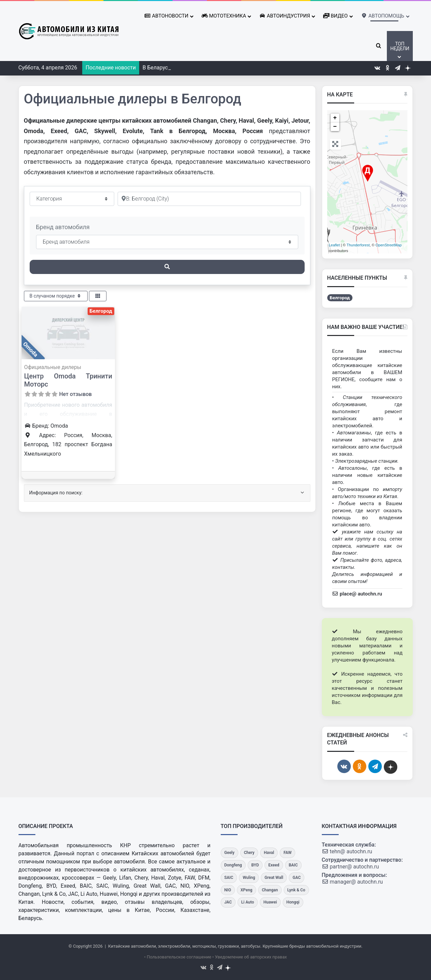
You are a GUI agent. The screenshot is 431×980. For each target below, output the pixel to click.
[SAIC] (229, 878)
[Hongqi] (293, 902)
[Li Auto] (248, 902)
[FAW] (287, 853)
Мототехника (224, 16)
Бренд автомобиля (63, 227)
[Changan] (270, 890)
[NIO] (228, 890)
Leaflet (334, 245)
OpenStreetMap (389, 245)
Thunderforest (358, 245)
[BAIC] (293, 865)
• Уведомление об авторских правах (250, 957)
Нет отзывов (75, 394)
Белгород (101, 311)
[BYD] (255, 865)
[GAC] (297, 878)
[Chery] (249, 853)
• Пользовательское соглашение (178, 957)
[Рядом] (209, 199)
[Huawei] (270, 902)
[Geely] (229, 853)
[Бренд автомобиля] (167, 242)
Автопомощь (383, 15)
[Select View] (98, 296)
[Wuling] (249, 878)
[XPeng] (247, 890)
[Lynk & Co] (296, 890)
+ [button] (335, 118)
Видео (335, 16)
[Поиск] (167, 267)
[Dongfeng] (233, 865)
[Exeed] (274, 865)
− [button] (335, 127)
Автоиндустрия (285, 16)
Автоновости (166, 16)
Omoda (30, 349)
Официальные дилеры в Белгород (133, 99)
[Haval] (269, 853)
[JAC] (228, 902)
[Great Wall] (274, 878)
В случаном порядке (56, 296)
